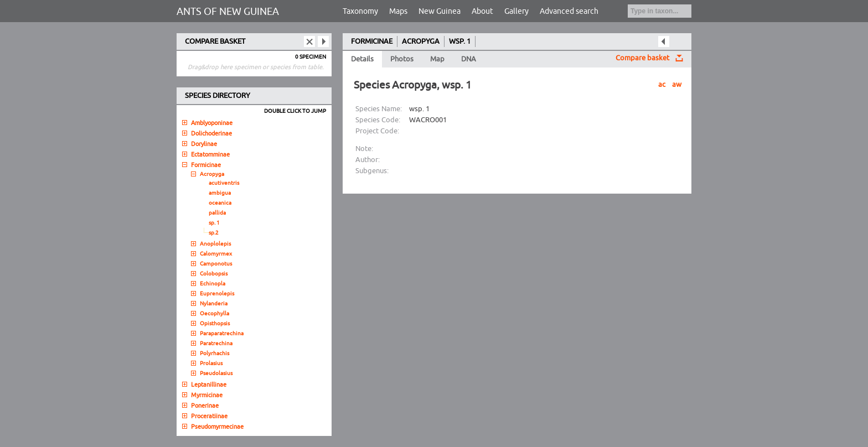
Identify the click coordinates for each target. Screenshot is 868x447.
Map (437, 59)
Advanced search (569, 11)
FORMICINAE (372, 41)
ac (662, 85)
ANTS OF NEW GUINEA (228, 12)
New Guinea (440, 11)
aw (677, 85)
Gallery (516, 11)
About (482, 11)
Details (362, 59)
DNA (469, 59)
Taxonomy (360, 11)
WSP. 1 (460, 41)
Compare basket (642, 58)
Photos (402, 59)
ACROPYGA (421, 41)
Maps (398, 11)
